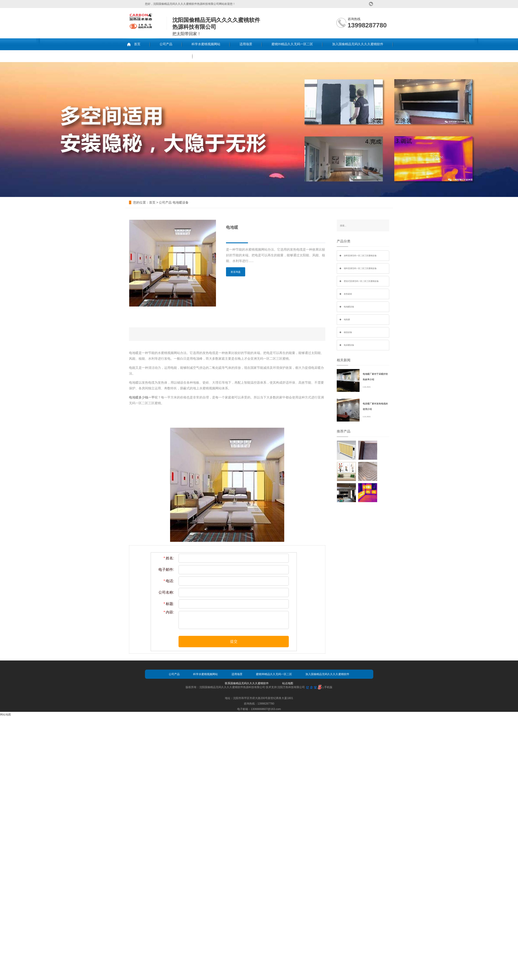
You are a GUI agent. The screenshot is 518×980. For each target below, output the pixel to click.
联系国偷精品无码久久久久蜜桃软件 (157, 56)
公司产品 (166, 44)
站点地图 (288, 683)
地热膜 (347, 320)
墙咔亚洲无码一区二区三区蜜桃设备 (360, 268)
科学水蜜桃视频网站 (206, 44)
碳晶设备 (348, 332)
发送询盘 (236, 272)
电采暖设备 (349, 345)
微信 (371, 4)
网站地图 (5, 715)
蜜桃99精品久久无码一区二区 (292, 44)
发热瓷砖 (348, 294)
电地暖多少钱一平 (142, 397)
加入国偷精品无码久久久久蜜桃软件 (358, 44)
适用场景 (246, 44)
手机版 (328, 687)
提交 (234, 641)
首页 (137, 44)
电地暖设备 (181, 202)
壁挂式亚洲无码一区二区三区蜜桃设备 (361, 281)
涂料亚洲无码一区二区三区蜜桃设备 (360, 256)
